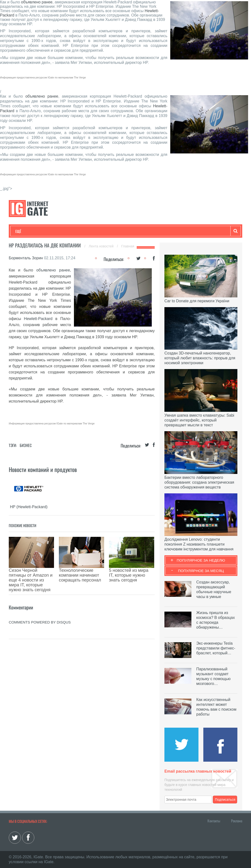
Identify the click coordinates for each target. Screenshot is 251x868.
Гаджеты (162, 231)
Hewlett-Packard (38, 319)
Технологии (24, 231)
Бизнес (75, 231)
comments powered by (40, 600)
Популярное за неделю (201, 560)
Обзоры (140, 231)
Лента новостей (102, 246)
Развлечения (50, 231)
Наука (95, 231)
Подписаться (225, 800)
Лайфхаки (117, 231)
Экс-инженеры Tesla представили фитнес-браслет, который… (216, 648)
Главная (128, 246)
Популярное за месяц (201, 571)
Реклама (237, 821)
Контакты (214, 821)
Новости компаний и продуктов (43, 469)
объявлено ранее (37, 2)
